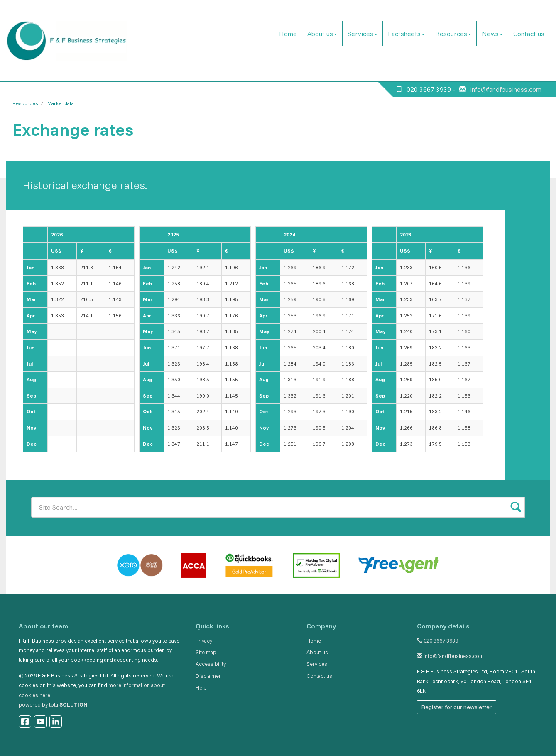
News (492, 34)
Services (363, 34)
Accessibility (211, 664)
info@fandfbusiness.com (506, 89)
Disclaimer (208, 676)
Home (288, 34)
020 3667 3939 (437, 641)
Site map (206, 652)
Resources (453, 34)
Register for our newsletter (457, 707)
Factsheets (406, 34)
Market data (61, 103)
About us (322, 34)
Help (201, 687)
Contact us (529, 34)
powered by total (53, 704)
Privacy (204, 641)
